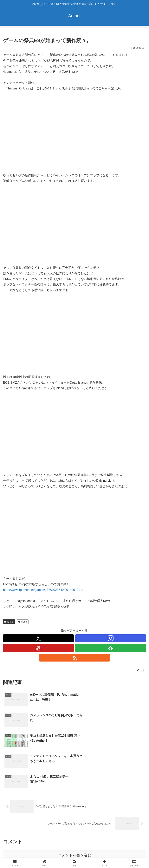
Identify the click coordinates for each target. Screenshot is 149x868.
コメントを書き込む (75, 818)
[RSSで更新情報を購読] (74, 658)
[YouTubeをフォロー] (38, 648)
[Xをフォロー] (38, 638)
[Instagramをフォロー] (111, 638)
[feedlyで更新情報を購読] (111, 648)
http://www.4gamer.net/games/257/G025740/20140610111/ (44, 590)
